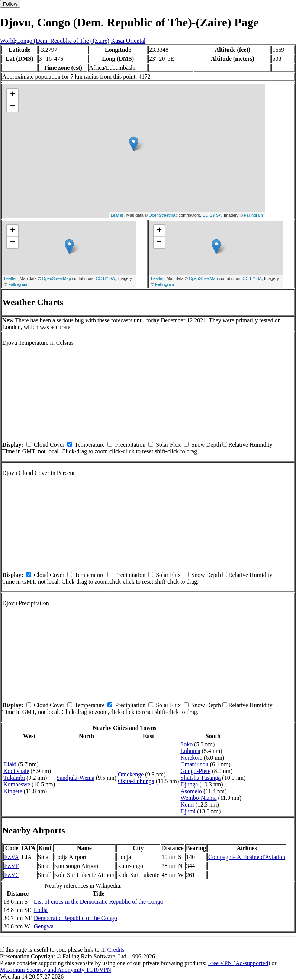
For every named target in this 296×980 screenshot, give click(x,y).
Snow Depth (206, 445)
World (7, 41)
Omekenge (131, 774)
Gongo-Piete (195, 771)
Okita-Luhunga (136, 781)
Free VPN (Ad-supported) (239, 963)
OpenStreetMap (163, 215)
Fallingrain (253, 215)
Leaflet (117, 215)
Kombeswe (17, 784)
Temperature (90, 445)
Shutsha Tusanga (200, 778)
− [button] (12, 106)
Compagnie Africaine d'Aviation (247, 857)
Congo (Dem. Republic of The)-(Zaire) (63, 41)
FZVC (12, 875)
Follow (10, 4)
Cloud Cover (49, 445)
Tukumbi (14, 778)
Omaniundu (194, 764)
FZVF (11, 866)
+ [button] (12, 95)
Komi (187, 805)
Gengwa (44, 926)
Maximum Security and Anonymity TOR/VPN (56, 970)
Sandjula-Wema (75, 778)
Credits (116, 950)
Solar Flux (168, 445)
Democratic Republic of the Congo (75, 918)
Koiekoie (191, 758)
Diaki (10, 764)
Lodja (41, 910)
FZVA (12, 857)
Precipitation (130, 445)
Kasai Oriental (128, 41)
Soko (186, 744)
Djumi (188, 811)
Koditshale (16, 771)
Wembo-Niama (198, 798)
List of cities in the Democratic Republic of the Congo (99, 902)
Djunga (189, 784)
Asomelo (191, 791)
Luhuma (190, 751)
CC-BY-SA (212, 215)
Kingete (13, 791)
